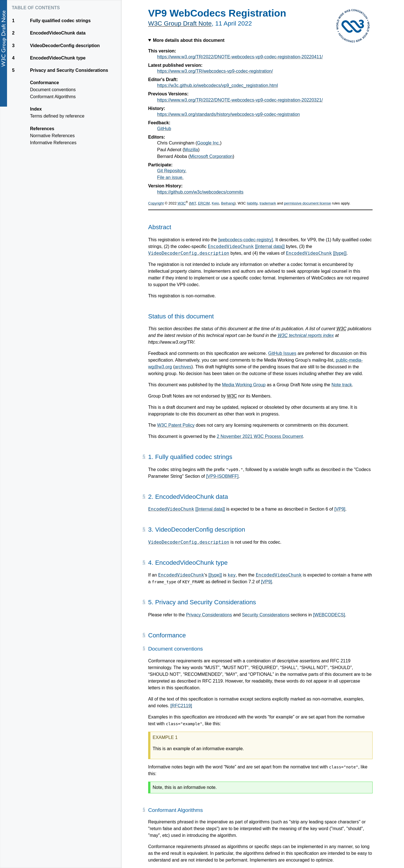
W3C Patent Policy (176, 425)
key (232, 575)
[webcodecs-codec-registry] (246, 240)
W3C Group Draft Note (180, 23)
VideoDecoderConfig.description (189, 253)
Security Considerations (266, 615)
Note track (342, 385)
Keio (215, 203)
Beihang (228, 203)
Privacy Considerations (209, 615)
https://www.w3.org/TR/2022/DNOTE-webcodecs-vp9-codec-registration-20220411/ (240, 57)
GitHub (164, 129)
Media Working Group (244, 385)
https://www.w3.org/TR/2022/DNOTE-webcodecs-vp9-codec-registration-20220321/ (240, 100)
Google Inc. (208, 143)
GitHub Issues (282, 353)
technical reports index (306, 335)
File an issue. (170, 177)
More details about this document (189, 40)
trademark (268, 203)
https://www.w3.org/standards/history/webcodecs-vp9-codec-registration (229, 114)
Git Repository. (172, 171)
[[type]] (340, 253)
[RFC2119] (181, 706)
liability (252, 203)
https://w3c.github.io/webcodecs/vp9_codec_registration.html (217, 85)
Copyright (156, 203)
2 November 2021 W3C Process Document (260, 436)
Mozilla (191, 150)
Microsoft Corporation (211, 156)
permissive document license (308, 203)
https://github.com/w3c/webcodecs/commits (200, 192)
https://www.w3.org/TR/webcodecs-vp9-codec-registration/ (215, 71)
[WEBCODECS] (329, 615)
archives (183, 367)
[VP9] (340, 509)
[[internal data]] (270, 246)
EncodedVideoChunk (231, 246)
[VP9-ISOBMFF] (222, 476)
